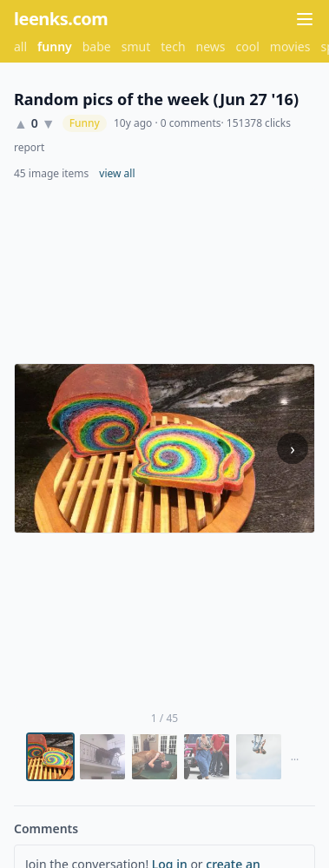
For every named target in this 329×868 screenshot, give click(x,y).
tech (173, 46)
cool (248, 46)
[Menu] (305, 19)
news (211, 46)
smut (136, 46)
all (20, 46)
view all (117, 174)
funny (55, 46)
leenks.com (61, 19)
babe (97, 46)
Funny (85, 123)
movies (290, 46)
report (29, 148)
